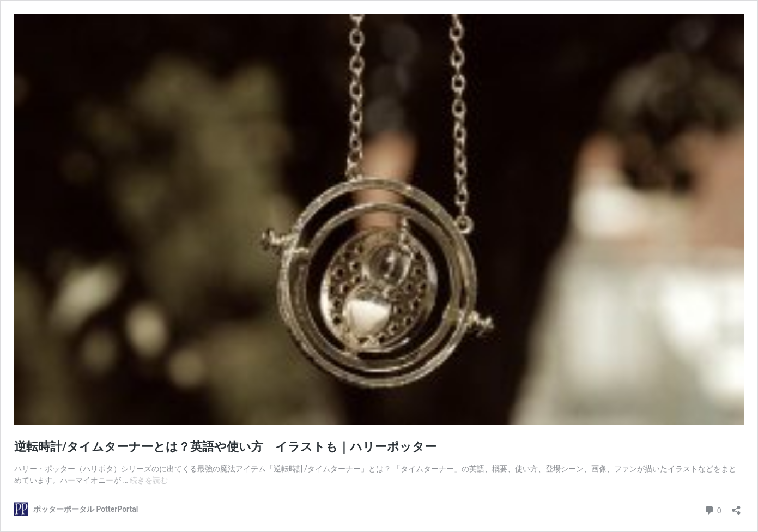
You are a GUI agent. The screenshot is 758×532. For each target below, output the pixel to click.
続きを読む (149, 480)
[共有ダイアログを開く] (736, 507)
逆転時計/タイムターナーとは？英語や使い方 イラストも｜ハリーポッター (225, 447)
